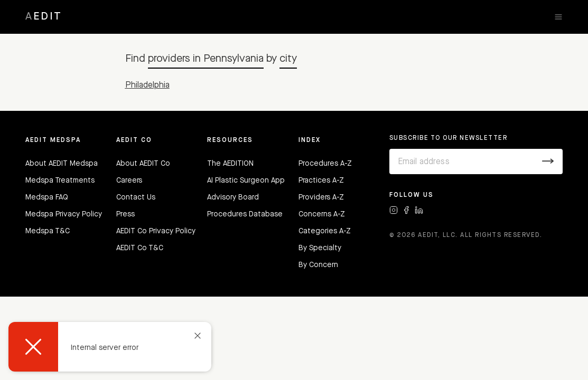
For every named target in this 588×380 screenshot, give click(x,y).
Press (125, 214)
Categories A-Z (325, 231)
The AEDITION (230, 164)
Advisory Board (233, 197)
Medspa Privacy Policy (64, 214)
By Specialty (320, 248)
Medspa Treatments (60, 180)
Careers (129, 180)
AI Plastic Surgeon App (246, 180)
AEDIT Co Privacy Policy (156, 231)
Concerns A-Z (322, 214)
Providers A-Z (321, 197)
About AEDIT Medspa (62, 164)
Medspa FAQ (47, 197)
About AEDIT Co (143, 164)
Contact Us (136, 197)
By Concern (318, 265)
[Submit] (548, 161)
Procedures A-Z (325, 164)
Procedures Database (245, 214)
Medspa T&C (48, 231)
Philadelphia (147, 85)
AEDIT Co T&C (140, 248)
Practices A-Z (321, 180)
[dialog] (110, 347)
